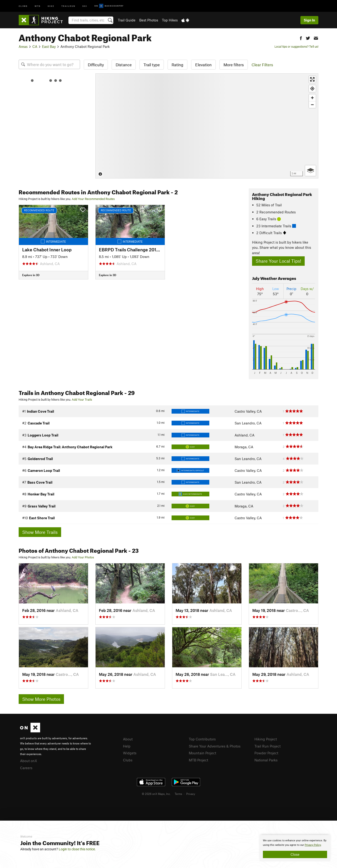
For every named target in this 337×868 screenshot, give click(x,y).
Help (127, 746)
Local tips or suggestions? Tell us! (296, 46)
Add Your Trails (82, 399)
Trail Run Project (267, 746)
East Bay (49, 46)
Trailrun (68, 6)
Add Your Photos (83, 557)
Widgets (130, 753)
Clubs (128, 760)
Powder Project (266, 753)
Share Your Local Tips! (278, 261)
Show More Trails (40, 532)
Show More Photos (41, 699)
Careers (26, 768)
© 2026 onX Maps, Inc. (156, 794)
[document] (295, 848)
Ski (85, 6)
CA (35, 46)
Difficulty (96, 65)
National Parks (266, 760)
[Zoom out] (312, 105)
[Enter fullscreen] (312, 79)
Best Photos (149, 20)
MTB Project (198, 760)
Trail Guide (127, 20)
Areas (23, 46)
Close (295, 854)
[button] (301, 38)
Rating (177, 65)
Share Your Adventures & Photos (215, 746)
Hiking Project (266, 739)
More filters (234, 65)
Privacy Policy (313, 845)
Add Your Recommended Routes (93, 199)
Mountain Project (202, 753)
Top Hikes (170, 20)
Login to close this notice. (77, 849)
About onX (29, 761)
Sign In (309, 20)
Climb (23, 6)
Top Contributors (202, 739)
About (128, 739)
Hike (51, 6)
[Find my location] (312, 89)
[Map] (207, 126)
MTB (38, 6)
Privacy (191, 794)
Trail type (152, 65)
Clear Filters (262, 65)
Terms (178, 794)
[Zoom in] (312, 98)
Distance (124, 65)
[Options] (310, 171)
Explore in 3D (31, 275)
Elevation (203, 65)
